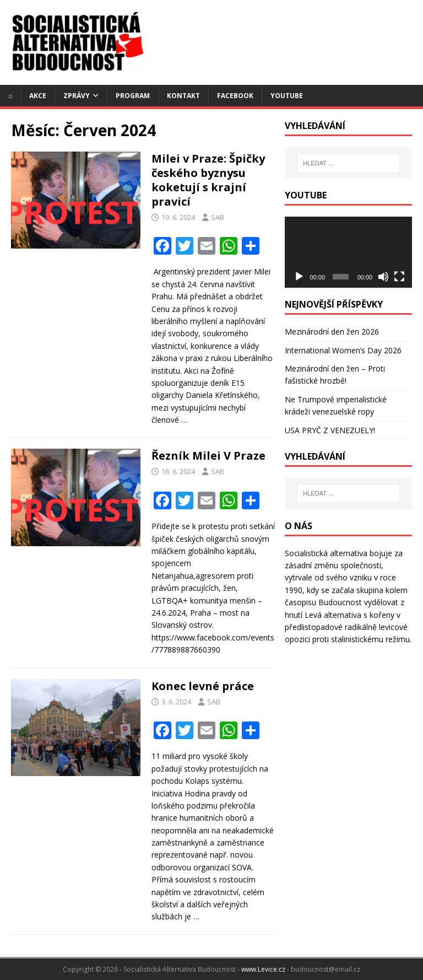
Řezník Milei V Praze (208, 456)
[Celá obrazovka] (399, 277)
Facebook (235, 96)
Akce (38, 96)
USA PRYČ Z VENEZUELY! (330, 430)
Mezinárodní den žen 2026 (332, 332)
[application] (348, 252)
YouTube (287, 96)
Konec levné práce (203, 686)
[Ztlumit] (383, 277)
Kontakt (183, 96)
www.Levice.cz (263, 969)
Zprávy (77, 96)
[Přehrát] (299, 277)
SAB (218, 217)
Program (133, 96)
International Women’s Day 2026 (343, 350)
